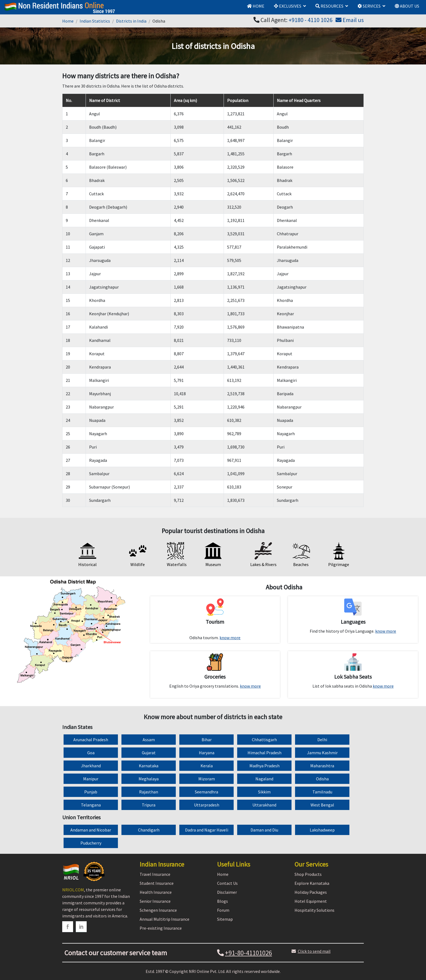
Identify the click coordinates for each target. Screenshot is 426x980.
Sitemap (225, 919)
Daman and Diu (264, 830)
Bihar (207, 740)
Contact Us (227, 883)
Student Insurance (157, 883)
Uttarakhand (264, 805)
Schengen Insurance (158, 910)
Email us (350, 20)
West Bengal (322, 805)
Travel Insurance (155, 874)
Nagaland (264, 779)
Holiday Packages (311, 892)
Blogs (223, 901)
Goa (91, 753)
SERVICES (369, 6)
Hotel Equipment (311, 901)
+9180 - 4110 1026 (311, 20)
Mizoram (207, 779)
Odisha (322, 779)
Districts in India (131, 21)
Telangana (91, 805)
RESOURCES (329, 6)
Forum (223, 910)
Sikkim (264, 792)
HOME (256, 6)
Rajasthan (149, 792)
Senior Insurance (155, 901)
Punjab (91, 792)
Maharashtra (322, 766)
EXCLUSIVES (288, 6)
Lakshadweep (322, 830)
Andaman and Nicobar (91, 830)
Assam (149, 740)
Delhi (322, 740)
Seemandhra (206, 792)
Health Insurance (156, 892)
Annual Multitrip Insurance (165, 919)
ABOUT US (407, 6)
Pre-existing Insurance (161, 928)
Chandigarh (149, 830)
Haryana (207, 753)
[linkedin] (81, 927)
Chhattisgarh (264, 740)
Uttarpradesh (207, 805)
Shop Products (308, 874)
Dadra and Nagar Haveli (207, 830)
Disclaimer (227, 892)
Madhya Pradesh (264, 766)
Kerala (207, 766)
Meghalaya (149, 779)
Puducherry (91, 843)
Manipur (91, 779)
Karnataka (149, 766)
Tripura (149, 805)
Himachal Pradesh (264, 753)
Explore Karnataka (312, 883)
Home (68, 21)
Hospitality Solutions (314, 910)
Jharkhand (91, 766)
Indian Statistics (95, 21)
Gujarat (149, 753)
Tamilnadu (322, 792)
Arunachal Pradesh (91, 740)
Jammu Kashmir (322, 753)
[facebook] (68, 927)
